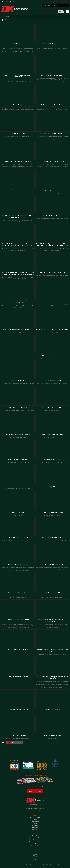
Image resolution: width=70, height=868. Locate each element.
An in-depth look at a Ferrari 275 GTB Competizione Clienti (18, 477)
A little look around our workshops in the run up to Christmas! (52, 182)
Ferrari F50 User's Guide (18, 504)
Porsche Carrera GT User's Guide (52, 399)
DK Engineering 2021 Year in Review (52, 504)
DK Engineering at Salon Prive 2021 (18, 701)
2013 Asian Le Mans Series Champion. (18, 182)
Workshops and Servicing (35, 817)
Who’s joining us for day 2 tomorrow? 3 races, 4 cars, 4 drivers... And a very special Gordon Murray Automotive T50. (18, 585)
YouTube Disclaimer (35, 846)
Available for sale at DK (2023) (18, 321)
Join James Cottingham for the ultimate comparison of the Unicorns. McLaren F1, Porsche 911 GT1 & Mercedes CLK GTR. (18, 237)
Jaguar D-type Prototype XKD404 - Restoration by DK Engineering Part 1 (52, 347)
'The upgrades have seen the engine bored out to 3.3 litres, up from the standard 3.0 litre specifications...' (18, 294)
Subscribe (25, 787)
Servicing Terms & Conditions (35, 840)
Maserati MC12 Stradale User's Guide (52, 426)
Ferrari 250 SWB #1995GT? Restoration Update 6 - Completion (52, 478)
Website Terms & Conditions (35, 842)
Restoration (35, 823)
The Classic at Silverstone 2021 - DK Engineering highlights (18, 727)
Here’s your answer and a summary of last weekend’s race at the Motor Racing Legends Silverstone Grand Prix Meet (52, 530)
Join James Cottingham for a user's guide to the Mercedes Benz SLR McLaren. (52, 264)
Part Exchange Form (35, 825)
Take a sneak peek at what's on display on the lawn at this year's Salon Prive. (52, 701)
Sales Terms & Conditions (35, 836)
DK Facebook (35, 827)
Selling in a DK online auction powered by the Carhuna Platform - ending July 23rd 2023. (52, 293)
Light (61, 12)
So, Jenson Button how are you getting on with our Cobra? (18, 641)
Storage (35, 819)
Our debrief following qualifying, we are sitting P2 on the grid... (18, 668)
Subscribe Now (35, 791)
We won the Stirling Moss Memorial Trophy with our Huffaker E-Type (52, 642)
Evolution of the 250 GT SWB (52, 727)
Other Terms (35, 844)
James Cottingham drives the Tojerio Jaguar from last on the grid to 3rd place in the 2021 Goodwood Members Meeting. (52, 557)
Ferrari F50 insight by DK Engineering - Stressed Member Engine (18, 451)
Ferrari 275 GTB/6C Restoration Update (18, 426)
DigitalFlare (49, 866)
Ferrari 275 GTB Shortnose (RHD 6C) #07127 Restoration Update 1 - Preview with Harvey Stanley (18, 400)
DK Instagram (35, 829)
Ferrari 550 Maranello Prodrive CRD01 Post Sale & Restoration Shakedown (52, 372)
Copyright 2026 (23, 866)
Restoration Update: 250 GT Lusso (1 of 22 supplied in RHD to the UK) (52, 451)
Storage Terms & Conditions (35, 838)
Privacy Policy (38, 866)
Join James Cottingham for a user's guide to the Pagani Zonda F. (18, 347)
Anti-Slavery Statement (35, 848)
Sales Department (35, 821)
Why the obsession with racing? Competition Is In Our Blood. (18, 125)
